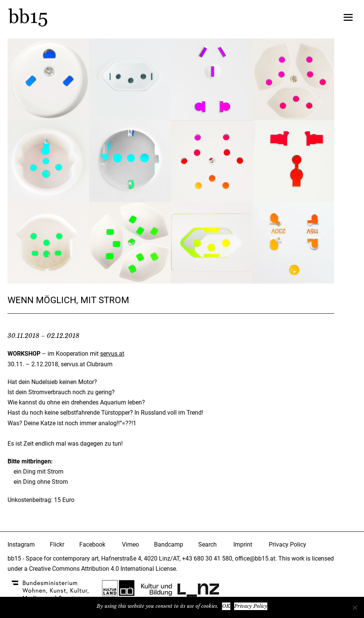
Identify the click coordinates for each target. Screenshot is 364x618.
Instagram (21, 544)
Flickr (57, 544)
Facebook (92, 544)
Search (207, 544)
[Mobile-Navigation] (348, 17)
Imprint (243, 544)
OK (226, 606)
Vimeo (130, 544)
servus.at (112, 354)
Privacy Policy (288, 544)
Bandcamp (169, 544)
